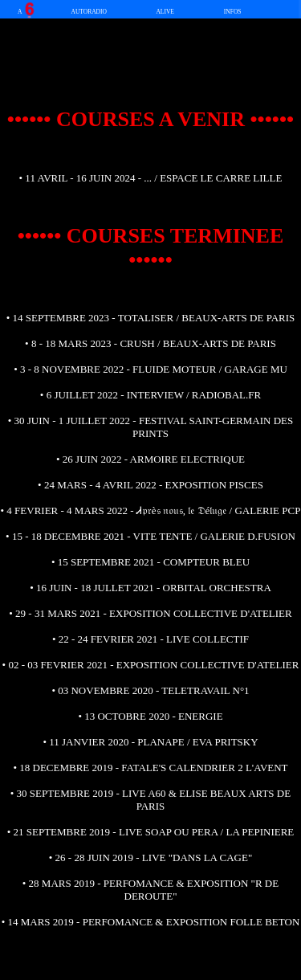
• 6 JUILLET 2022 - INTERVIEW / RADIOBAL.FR (150, 395)
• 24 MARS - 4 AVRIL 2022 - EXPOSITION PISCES (150, 485)
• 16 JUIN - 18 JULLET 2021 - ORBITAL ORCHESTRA (150, 588)
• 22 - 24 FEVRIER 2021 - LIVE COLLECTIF (150, 639)
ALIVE (165, 12)
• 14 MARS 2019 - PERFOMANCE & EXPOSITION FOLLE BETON (151, 922)
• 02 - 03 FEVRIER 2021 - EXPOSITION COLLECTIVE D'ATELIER (151, 665)
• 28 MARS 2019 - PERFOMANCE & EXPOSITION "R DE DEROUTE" (150, 890)
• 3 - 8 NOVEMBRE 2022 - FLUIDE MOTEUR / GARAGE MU (150, 369)
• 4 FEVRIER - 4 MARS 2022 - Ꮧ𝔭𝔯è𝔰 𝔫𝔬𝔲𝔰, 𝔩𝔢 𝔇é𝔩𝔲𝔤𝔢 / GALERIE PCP (151, 510)
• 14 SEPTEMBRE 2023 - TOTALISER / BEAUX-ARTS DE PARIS (151, 318)
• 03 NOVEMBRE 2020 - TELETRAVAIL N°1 (150, 690)
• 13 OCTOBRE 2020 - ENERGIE (150, 716)
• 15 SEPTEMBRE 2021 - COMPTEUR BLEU (150, 562)
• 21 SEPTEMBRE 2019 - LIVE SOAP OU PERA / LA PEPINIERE (151, 832)
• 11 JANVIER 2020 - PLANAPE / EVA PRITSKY (150, 742)
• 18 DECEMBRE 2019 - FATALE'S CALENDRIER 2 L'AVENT (150, 768)
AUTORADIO (89, 12)
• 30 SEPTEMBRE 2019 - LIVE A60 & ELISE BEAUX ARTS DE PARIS (150, 800)
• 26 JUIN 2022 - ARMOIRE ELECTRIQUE (150, 459)
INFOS (233, 12)
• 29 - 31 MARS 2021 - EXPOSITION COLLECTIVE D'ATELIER (150, 613)
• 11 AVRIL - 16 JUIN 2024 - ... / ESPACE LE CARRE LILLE (151, 178)
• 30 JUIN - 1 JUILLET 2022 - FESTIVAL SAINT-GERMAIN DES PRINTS (151, 427)
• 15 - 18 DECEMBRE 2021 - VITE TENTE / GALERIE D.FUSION (150, 536)
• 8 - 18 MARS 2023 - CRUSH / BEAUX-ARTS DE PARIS (150, 343)
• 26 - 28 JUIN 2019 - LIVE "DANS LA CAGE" (150, 857)
